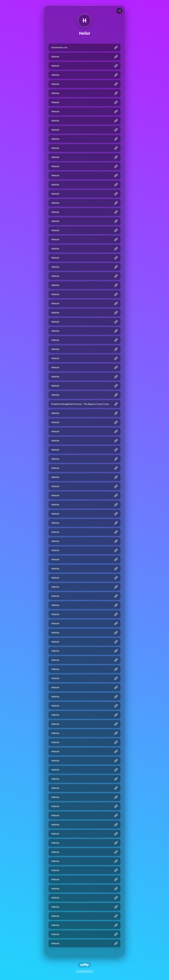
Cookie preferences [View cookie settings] (84, 971)
